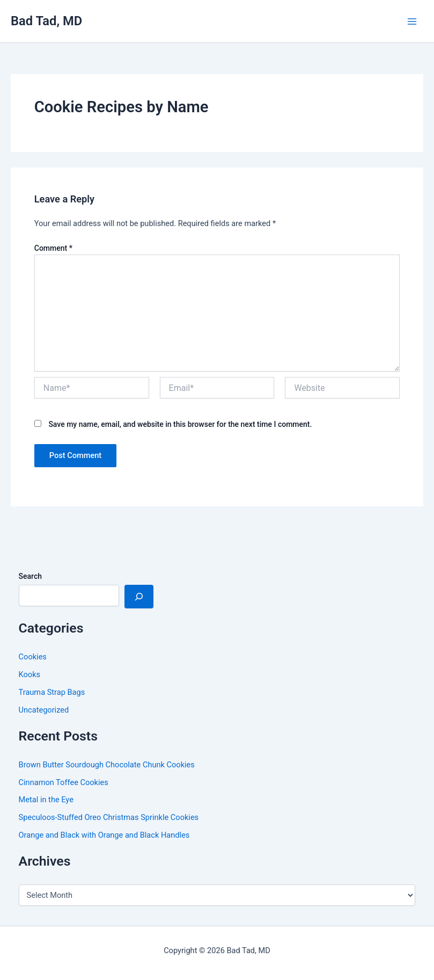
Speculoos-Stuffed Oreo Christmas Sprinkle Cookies (109, 817)
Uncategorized (44, 710)
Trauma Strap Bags (52, 692)
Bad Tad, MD (46, 21)
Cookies (33, 657)
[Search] (139, 597)
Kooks (30, 674)
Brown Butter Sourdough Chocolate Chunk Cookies (107, 765)
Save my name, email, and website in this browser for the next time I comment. (180, 424)
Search (30, 576)
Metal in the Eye (46, 800)
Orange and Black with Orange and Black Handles (104, 835)
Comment (53, 248)
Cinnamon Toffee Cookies (64, 782)
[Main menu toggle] (412, 21)
